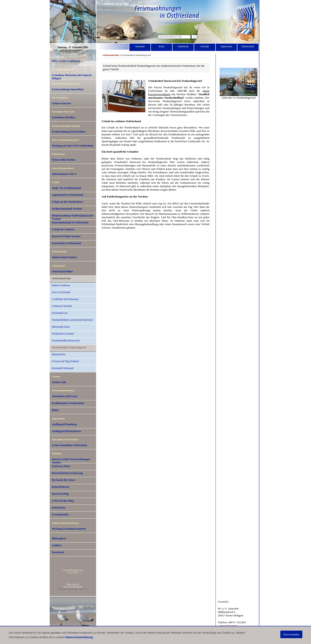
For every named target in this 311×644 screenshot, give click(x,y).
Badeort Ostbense (61, 285)
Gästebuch (183, 46)
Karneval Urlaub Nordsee (66, 236)
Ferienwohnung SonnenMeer (68, 89)
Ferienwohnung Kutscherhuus (69, 132)
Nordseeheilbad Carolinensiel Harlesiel (72, 320)
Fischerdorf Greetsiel (63, 334)
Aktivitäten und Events (65, 396)
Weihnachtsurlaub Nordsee (67, 209)
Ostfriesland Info (61, 278)
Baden (55, 410)
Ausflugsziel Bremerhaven (66, 431)
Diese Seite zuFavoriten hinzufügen (73, 586)
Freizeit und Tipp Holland (65, 361)
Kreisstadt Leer (60, 313)
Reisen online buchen (64, 160)
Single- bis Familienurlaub (67, 188)
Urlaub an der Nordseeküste (67, 202)
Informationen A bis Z (64, 174)
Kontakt (205, 46)
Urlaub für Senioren (63, 229)
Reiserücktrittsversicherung (67, 473)
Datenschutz (248, 46)
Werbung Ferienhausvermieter (69, 529)
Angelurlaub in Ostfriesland (67, 195)
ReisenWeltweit (60, 487)
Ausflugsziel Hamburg (64, 424)
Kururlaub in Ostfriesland (66, 243)
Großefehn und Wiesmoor (65, 299)
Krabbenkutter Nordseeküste (68, 403)
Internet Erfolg (60, 494)
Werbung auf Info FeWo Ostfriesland (72, 146)
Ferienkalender (60, 515)
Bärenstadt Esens (61, 327)
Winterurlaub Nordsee (64, 257)
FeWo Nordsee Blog (63, 501)
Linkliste (57, 545)
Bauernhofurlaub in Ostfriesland (70, 223)
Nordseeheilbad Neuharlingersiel (69, 347)
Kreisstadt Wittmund (63, 368)
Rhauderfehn (59, 354)
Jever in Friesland (61, 292)
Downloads (58, 552)
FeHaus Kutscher (62, 103)
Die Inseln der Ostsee (63, 480)
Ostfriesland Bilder (62, 271)
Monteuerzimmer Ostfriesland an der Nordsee (73, 217)
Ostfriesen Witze (61, 466)
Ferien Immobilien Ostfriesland (69, 445)
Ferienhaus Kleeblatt (63, 117)
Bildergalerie (59, 538)
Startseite (140, 46)
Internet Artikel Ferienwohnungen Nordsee (71, 461)
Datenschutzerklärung (79, 637)
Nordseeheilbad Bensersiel (66, 341)
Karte (162, 46)
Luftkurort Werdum (62, 306)
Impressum (226, 46)
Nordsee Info (59, 382)
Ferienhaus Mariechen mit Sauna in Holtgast (72, 76)
